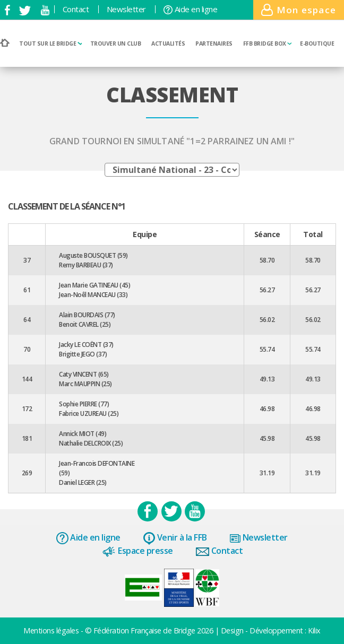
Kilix (314, 630)
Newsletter (126, 9)
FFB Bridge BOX (268, 43)
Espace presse (137, 551)
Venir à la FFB (175, 538)
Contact (76, 9)
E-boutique (317, 43)
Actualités (168, 43)
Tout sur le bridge (50, 43)
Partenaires (214, 43)
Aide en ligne (190, 9)
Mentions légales (52, 630)
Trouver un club (116, 43)
